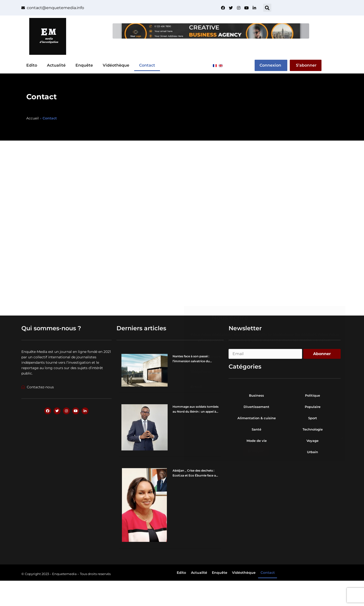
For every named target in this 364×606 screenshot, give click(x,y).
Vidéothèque (116, 65)
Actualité (56, 65)
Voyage (313, 441)
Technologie (313, 429)
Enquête (84, 65)
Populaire (313, 407)
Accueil (33, 118)
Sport (313, 418)
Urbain (313, 452)
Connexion (270, 65)
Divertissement (256, 407)
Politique (313, 395)
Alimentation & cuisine (257, 418)
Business (256, 395)
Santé (256, 429)
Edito (32, 65)
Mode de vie (257, 441)
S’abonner (306, 65)
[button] (267, 8)
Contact (147, 65)
